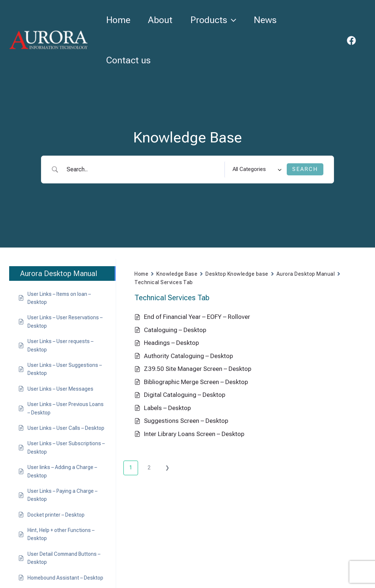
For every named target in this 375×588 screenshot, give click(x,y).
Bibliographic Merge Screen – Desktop (196, 382)
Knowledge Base (177, 274)
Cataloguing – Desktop (175, 330)
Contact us (129, 60)
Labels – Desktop (167, 408)
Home (119, 20)
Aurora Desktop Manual (306, 274)
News (267, 20)
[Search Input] (143, 169)
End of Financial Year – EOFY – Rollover (197, 317)
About (161, 20)
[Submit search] (305, 169)
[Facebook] (351, 40)
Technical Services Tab (164, 282)
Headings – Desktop (171, 343)
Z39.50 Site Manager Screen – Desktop (198, 369)
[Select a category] (256, 170)
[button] (233, 20)
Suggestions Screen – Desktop (186, 421)
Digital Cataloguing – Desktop (185, 395)
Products (215, 20)
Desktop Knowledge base (237, 274)
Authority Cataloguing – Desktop (188, 356)
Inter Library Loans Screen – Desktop (194, 434)
